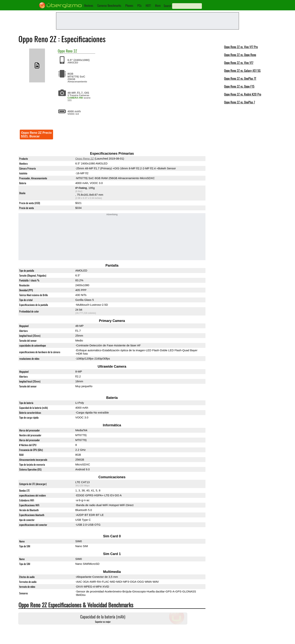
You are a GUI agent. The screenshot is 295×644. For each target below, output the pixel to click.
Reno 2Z (71, 51)
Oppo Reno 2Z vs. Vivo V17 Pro (241, 47)
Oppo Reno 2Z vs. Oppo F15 (239, 86)
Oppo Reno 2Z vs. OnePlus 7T (240, 78)
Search (168, 6)
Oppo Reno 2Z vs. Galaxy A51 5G (242, 70)
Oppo (61, 51)
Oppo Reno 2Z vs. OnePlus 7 (239, 102)
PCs (139, 5)
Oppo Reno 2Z (84, 159)
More (158, 5)
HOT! (148, 5)
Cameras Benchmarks (109, 5)
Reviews (89, 5)
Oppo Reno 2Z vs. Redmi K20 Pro (243, 94)
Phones (129, 5)
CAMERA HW (75, 98)
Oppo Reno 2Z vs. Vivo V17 (239, 63)
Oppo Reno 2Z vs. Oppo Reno (240, 55)
